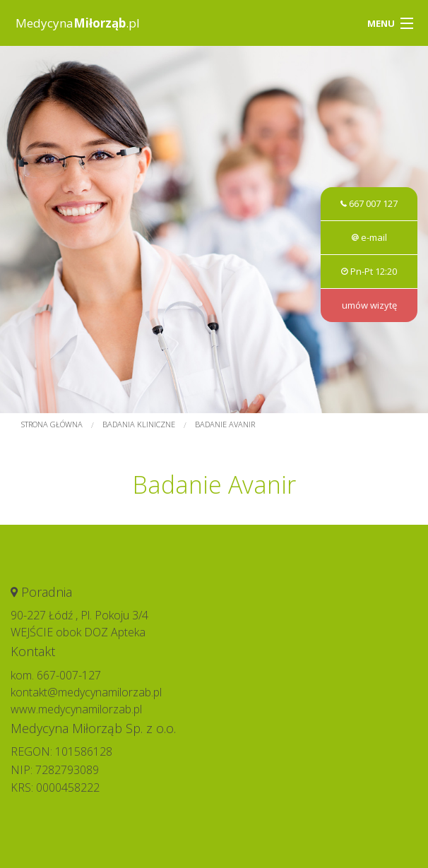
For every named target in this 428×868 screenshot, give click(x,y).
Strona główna (52, 424)
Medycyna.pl (78, 23)
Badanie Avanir (225, 424)
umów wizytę (369, 305)
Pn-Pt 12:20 (369, 271)
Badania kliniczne (139, 424)
